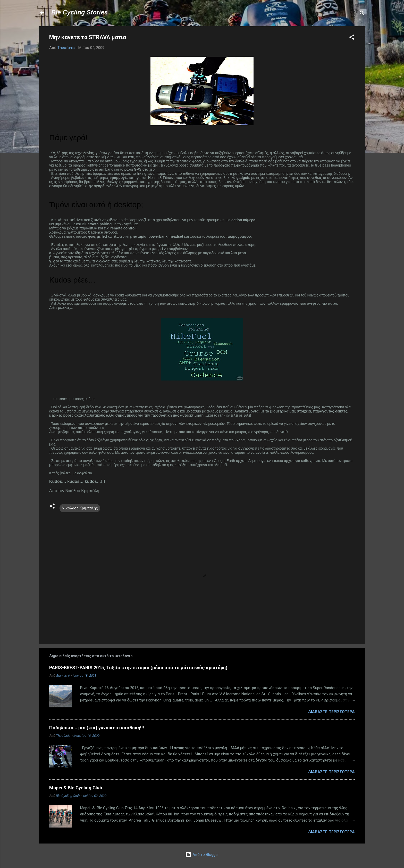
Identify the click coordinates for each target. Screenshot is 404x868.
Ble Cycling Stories (79, 12)
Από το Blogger (202, 855)
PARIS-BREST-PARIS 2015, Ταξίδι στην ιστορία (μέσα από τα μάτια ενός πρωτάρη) (138, 668)
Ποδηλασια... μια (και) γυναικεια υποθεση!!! (97, 728)
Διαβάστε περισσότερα (331, 712)
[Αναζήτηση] (362, 14)
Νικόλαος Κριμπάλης (80, 508)
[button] (352, 38)
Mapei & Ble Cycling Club (76, 788)
